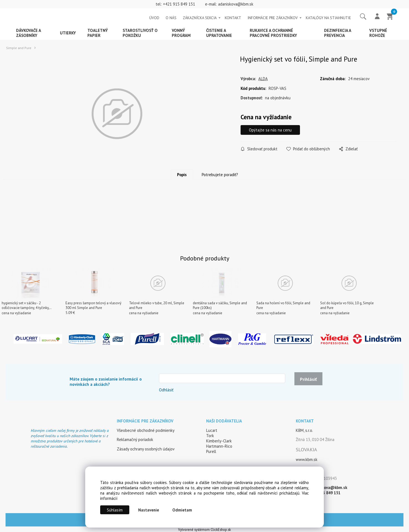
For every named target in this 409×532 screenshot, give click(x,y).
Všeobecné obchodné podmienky (146, 430)
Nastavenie (149, 510)
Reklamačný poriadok (135, 439)
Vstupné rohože (378, 33)
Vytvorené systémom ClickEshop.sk (204, 530)
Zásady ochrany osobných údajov (146, 449)
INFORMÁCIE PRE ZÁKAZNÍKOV (273, 18)
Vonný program (181, 33)
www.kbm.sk (307, 459)
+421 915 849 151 (179, 4)
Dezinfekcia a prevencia (338, 33)
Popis (182, 175)
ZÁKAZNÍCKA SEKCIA (200, 18)
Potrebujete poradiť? (220, 175)
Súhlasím (115, 510)
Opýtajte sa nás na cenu (270, 130)
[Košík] (390, 17)
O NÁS (171, 18)
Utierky (68, 33)
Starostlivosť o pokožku (140, 33)
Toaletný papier (98, 33)
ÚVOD (154, 18)
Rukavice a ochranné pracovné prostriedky (273, 33)
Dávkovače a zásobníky (29, 33)
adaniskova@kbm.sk (236, 4)
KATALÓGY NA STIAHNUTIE (328, 18)
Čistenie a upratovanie (219, 33)
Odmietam (182, 510)
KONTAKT (233, 18)
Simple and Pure (19, 48)
